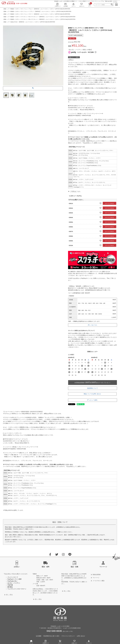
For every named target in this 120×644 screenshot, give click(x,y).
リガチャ (17, 9)
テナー (31, 14)
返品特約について (93, 388)
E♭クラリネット (33, 17)
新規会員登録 (97, 575)
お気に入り (82, 5)
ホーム (31, 642)
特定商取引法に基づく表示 (51, 636)
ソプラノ (31, 11)
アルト (31, 9)
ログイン (74, 5)
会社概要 (66, 5)
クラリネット (24, 17)
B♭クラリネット (33, 19)
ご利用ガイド (58, 5)
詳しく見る (9, 595)
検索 (112, 5)
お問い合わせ (81, 636)
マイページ (89, 642)
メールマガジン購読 (99, 581)
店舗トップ (6, 9)
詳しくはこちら (93, 325)
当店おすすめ (14, 22)
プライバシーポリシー (68, 636)
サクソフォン (24, 9)
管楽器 (12, 9)
